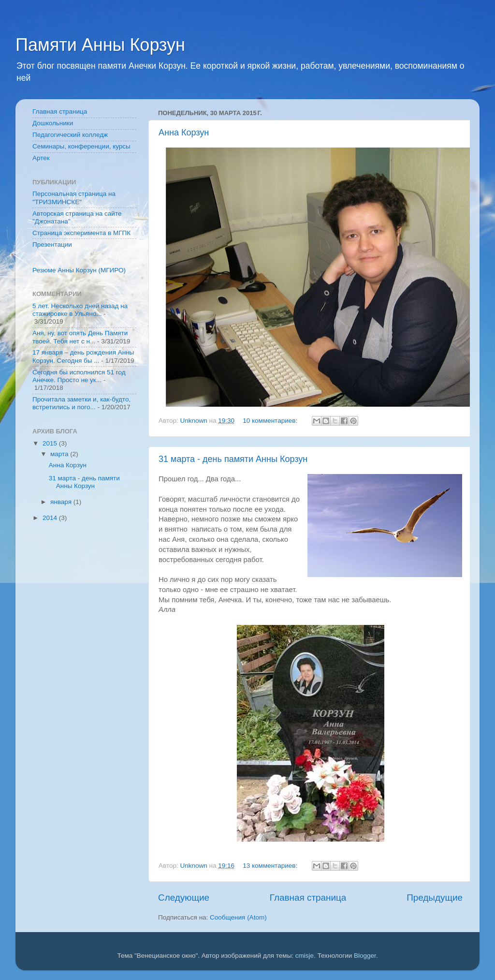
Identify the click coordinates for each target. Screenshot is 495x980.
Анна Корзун (184, 133)
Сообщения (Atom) (238, 917)
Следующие (184, 898)
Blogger (365, 956)
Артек (41, 158)
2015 (51, 443)
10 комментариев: (271, 421)
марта (60, 454)
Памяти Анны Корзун (100, 45)
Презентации (52, 245)
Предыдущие (435, 898)
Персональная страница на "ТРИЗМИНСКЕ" (74, 198)
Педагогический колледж (70, 135)
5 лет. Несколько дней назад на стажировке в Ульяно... (80, 310)
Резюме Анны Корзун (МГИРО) (79, 270)
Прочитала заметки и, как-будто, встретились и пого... (81, 403)
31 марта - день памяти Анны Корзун (233, 459)
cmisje (305, 956)
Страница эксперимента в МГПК (81, 233)
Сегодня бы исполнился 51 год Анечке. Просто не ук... (79, 376)
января (62, 502)
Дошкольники (53, 123)
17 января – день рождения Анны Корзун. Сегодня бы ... (83, 356)
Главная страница (308, 898)
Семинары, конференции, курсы (81, 146)
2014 (51, 518)
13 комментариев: (271, 866)
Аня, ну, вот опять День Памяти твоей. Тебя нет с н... (80, 337)
